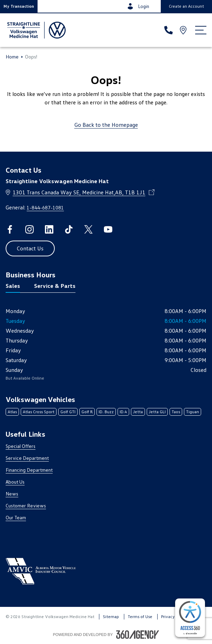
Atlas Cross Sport (39, 412)
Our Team (16, 517)
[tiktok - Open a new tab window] (69, 229)
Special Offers (21, 446)
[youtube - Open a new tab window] (108, 229)
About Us (15, 482)
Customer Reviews (26, 505)
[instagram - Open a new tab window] (29, 229)
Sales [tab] (13, 286)
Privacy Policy (174, 617)
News (12, 494)
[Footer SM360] (138, 635)
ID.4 (123, 412)
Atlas (12, 412)
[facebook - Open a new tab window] (10, 229)
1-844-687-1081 (45, 207)
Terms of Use (140, 617)
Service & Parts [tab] (55, 286)
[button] (19, 6)
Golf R (87, 412)
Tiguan (193, 412)
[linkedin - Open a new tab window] (49, 229)
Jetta (138, 412)
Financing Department (29, 470)
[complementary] (190, 618)
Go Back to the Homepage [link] (106, 125)
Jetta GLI (157, 412)
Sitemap (111, 617)
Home (12, 57)
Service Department (27, 458)
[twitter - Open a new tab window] (88, 229)
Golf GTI (68, 412)
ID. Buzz (106, 412)
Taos (176, 412)
